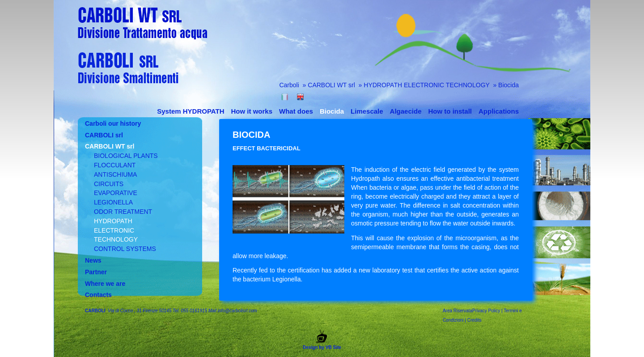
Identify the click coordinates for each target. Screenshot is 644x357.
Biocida (508, 85)
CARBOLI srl (104, 135)
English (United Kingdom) (300, 97)
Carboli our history (113, 123)
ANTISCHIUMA (115, 174)
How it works (252, 111)
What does (296, 111)
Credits (475, 320)
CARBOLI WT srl (332, 85)
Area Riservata (458, 311)
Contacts (98, 295)
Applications (499, 111)
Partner (96, 272)
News (93, 260)
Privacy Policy (486, 311)
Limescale (367, 111)
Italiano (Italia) (285, 97)
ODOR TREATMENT (123, 212)
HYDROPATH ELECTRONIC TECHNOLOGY (427, 85)
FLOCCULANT (115, 165)
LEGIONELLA (113, 202)
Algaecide (406, 111)
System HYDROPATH (191, 111)
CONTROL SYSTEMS (125, 249)
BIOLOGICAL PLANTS (126, 156)
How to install (450, 111)
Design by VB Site (322, 340)
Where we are (105, 284)
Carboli (289, 85)
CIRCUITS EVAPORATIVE (116, 189)
